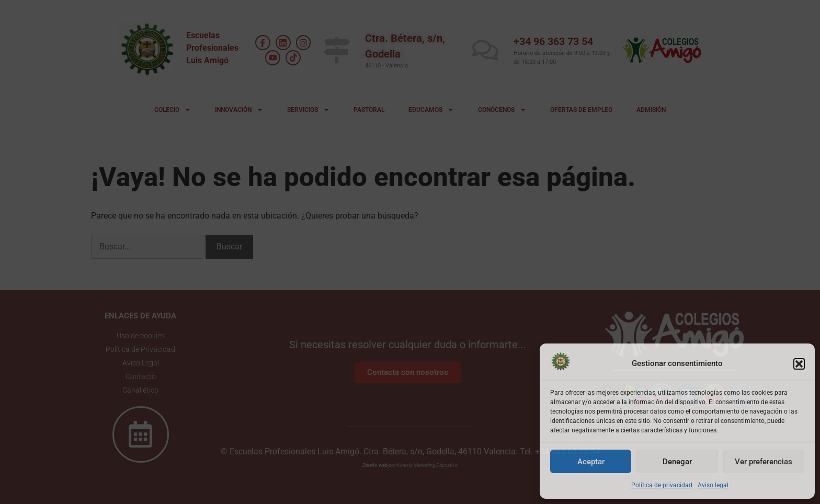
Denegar (677, 462)
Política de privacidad (662, 485)
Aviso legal (713, 485)
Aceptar (591, 462)
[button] (799, 364)
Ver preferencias (764, 462)
